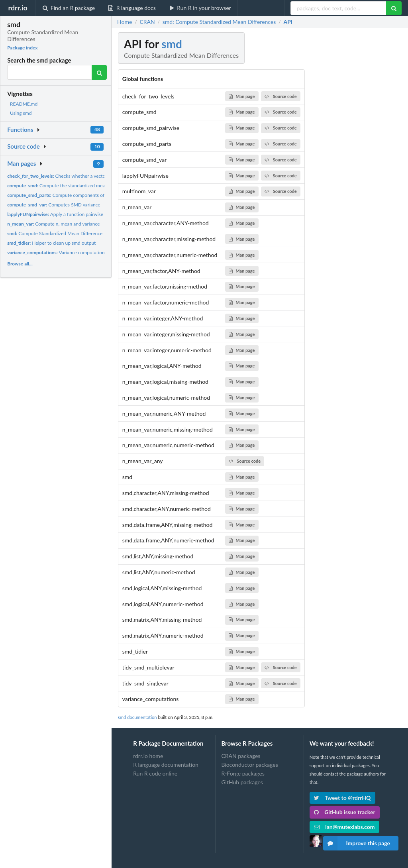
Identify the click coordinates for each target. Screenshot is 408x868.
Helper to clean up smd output (51, 243)
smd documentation (137, 717)
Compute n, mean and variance (53, 224)
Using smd (21, 113)
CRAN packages (241, 756)
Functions (20, 130)
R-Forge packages (243, 773)
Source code (24, 146)
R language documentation (166, 765)
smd (172, 44)
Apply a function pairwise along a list (67, 214)
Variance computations (57, 252)
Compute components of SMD (62, 195)
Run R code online (155, 773)
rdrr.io (18, 8)
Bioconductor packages (249, 765)
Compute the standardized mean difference (69, 186)
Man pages (22, 163)
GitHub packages (242, 782)
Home (125, 22)
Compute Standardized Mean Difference (55, 233)
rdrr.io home (148, 756)
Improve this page (357, 843)
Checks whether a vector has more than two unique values (92, 176)
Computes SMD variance (54, 205)
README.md (24, 104)
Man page (242, 96)
